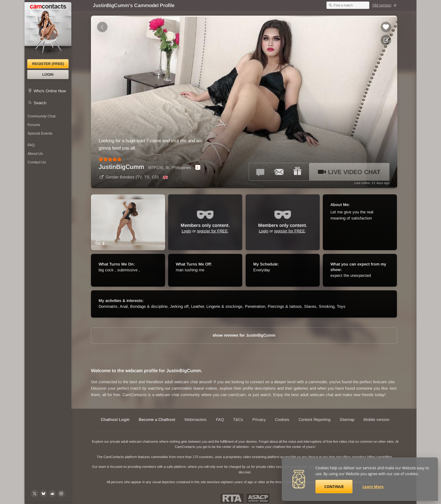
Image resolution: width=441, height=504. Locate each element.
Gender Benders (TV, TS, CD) (129, 177)
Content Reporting (315, 420)
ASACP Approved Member (258, 498)
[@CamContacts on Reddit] (52, 494)
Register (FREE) (48, 64)
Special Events (40, 133)
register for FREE (212, 231)
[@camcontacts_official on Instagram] (61, 494)
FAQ (31, 145)
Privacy (259, 420)
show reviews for (244, 335)
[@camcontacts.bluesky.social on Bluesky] (43, 494)
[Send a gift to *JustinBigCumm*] (297, 172)
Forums (34, 125)
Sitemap (347, 420)
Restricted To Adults (232, 498)
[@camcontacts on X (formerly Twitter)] (35, 494)
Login (48, 74)
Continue (334, 487)
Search (40, 103)
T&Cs (238, 420)
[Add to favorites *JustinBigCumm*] (386, 27)
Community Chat (41, 116)
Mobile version (376, 420)
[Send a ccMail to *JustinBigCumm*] (279, 172)
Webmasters (196, 420)
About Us (35, 154)
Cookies (282, 420)
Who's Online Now (50, 91)
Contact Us (37, 162)
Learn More (373, 487)
